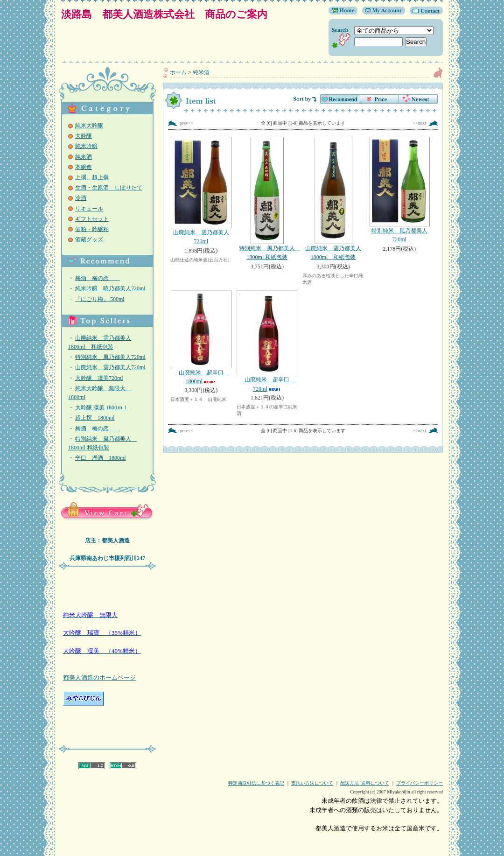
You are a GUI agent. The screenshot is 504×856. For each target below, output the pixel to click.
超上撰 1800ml (95, 418)
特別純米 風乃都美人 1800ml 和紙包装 (269, 199)
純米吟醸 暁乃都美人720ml (110, 288)
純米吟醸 (86, 146)
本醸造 (84, 167)
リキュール (89, 209)
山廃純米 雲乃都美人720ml (110, 367)
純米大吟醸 (89, 126)
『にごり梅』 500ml (100, 299)
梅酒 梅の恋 (98, 278)
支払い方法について (312, 783)
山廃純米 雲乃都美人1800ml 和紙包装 (333, 199)
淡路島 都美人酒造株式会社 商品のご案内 (164, 14)
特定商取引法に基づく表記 (256, 783)
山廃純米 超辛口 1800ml (201, 337)
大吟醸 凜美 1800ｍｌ (102, 407)
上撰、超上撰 (92, 177)
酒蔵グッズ (89, 239)
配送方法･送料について (365, 783)
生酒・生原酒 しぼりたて (109, 188)
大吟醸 (84, 136)
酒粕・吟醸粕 (92, 229)
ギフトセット (92, 219)
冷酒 (81, 198)
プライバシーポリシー (420, 783)
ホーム (178, 72)
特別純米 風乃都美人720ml (110, 357)
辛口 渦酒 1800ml (101, 458)
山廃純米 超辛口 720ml (267, 341)
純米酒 (84, 157)
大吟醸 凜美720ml (99, 378)
